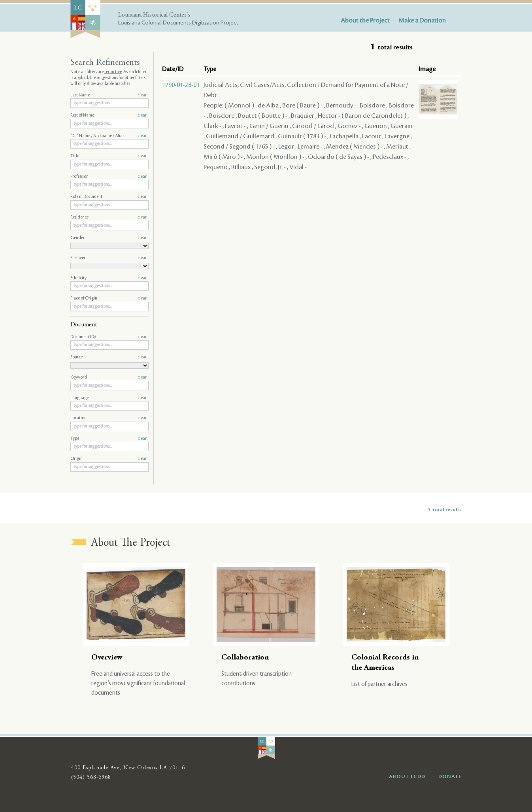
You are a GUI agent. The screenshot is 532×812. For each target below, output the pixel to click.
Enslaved (108, 258)
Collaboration (245, 658)
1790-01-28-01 (181, 85)
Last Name (108, 95)
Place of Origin (108, 298)
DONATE (450, 776)
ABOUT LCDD (407, 776)
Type (108, 439)
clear (142, 95)
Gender (108, 238)
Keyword (108, 377)
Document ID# (108, 337)
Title (108, 156)
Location (108, 418)
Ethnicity (108, 278)
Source (108, 357)
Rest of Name (108, 115)
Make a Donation (422, 21)
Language (108, 398)
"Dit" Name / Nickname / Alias (108, 136)
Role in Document (108, 197)
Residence (108, 217)
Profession (108, 177)
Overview (107, 658)
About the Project (365, 21)
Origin (108, 459)
